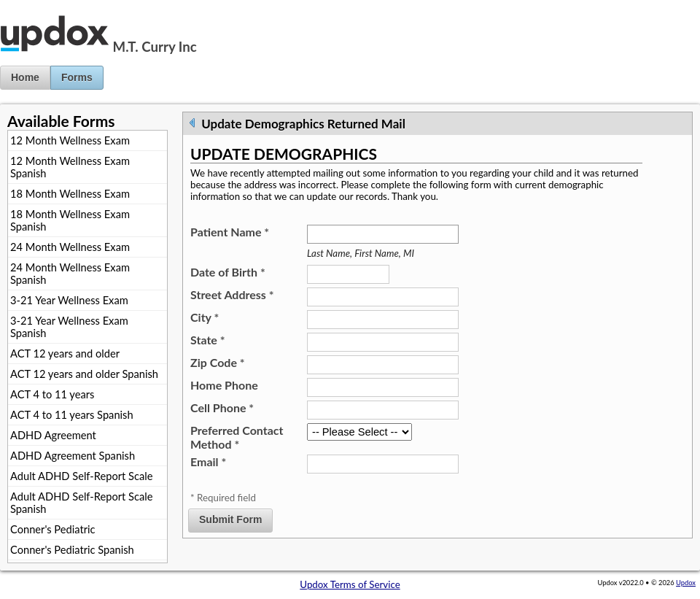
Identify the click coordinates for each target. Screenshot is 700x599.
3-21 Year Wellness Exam (69, 300)
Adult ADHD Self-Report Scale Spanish (81, 503)
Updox (686, 583)
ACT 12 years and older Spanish (84, 374)
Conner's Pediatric (53, 529)
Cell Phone (222, 407)
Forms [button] (77, 77)
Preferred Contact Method (237, 437)
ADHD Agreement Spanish (73, 456)
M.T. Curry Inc (155, 47)
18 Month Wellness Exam (70, 194)
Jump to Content (36, 6)
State (208, 340)
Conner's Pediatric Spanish (72, 550)
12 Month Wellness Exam (70, 140)
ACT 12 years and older (65, 353)
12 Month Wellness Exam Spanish (70, 167)
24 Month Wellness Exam (70, 247)
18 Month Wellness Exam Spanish (70, 220)
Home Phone (224, 385)
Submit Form (230, 519)
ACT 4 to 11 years (52, 394)
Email (208, 461)
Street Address (232, 294)
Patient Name (230, 232)
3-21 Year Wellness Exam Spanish (69, 327)
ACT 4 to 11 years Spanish (72, 415)
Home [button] (25, 77)
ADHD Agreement (53, 435)
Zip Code (218, 362)
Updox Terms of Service (350, 584)
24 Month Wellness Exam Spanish (70, 274)
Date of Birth (228, 272)
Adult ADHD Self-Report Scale (81, 476)
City (205, 317)
